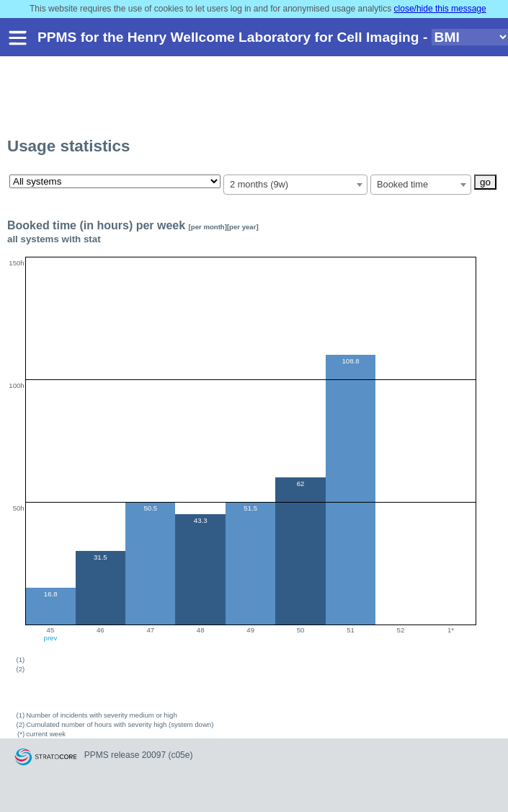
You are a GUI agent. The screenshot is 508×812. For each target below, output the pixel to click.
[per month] (208, 227)
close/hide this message (440, 9)
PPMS (97, 755)
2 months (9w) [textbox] (259, 184)
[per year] (243, 227)
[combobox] (295, 185)
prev (51, 638)
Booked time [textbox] (402, 184)
